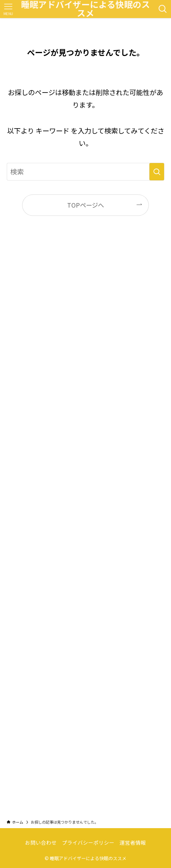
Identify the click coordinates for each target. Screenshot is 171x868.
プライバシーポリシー (88, 842)
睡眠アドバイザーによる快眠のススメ (85, 9)
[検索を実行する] (157, 171)
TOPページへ (85, 205)
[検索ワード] (85, 171)
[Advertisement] (85, 525)
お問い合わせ (41, 842)
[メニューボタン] (8, 9)
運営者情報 (133, 842)
